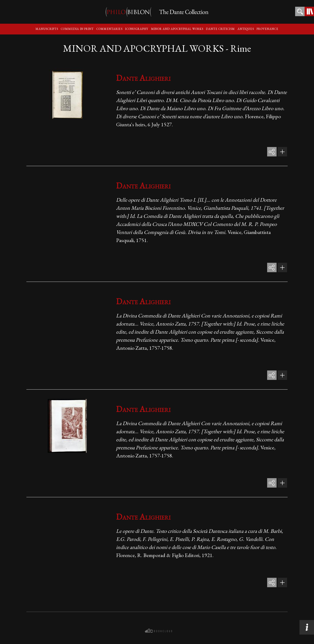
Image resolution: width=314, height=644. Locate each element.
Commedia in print (77, 29)
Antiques (246, 29)
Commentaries (109, 29)
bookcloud (159, 631)
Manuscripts (47, 29)
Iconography (137, 29)
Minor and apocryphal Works (177, 29)
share (272, 152)
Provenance (268, 29)
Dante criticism (220, 29)
